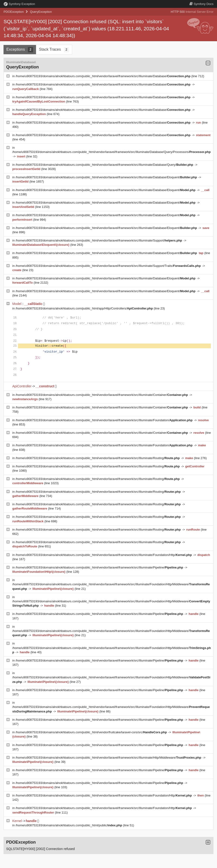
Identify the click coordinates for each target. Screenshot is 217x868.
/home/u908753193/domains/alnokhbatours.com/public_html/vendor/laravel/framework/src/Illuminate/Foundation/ (104, 420)
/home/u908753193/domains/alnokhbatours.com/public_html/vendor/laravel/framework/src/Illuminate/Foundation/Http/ (104, 555)
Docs (201, 4)
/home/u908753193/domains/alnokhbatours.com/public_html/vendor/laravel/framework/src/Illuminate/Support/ (99, 240)
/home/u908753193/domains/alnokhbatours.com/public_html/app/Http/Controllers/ (85, 308)
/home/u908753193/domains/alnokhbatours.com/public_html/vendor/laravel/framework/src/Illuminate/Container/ (102, 395)
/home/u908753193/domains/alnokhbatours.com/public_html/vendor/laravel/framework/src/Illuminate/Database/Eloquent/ (107, 177)
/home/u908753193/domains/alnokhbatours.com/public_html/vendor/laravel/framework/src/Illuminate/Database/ (104, 76)
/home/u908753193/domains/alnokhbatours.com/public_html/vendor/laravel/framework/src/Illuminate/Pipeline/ (100, 567)
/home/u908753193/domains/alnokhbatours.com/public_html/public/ (69, 825)
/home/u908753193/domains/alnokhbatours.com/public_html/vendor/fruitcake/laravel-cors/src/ (92, 732)
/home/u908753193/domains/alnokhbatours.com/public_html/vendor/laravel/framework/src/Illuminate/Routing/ (98, 458)
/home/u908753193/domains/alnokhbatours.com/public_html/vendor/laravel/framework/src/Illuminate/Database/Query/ (105, 165)
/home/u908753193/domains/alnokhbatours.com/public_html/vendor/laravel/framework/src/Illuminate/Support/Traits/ (109, 266)
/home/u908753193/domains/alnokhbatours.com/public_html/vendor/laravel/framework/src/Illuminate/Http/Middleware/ (109, 758)
